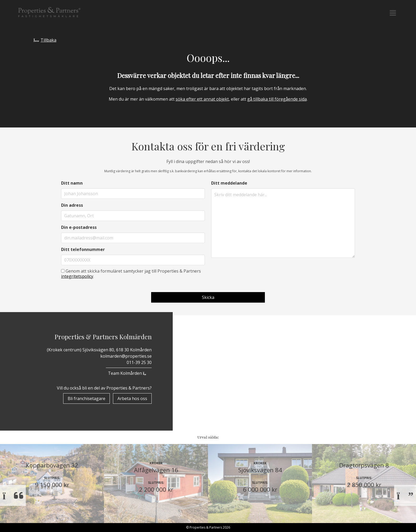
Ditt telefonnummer (83, 249)
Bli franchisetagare (86, 398)
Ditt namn (72, 183)
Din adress (72, 205)
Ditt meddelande (229, 183)
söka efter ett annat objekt (202, 99)
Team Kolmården (129, 373)
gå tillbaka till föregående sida (277, 99)
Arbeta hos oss (132, 398)
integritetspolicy (77, 276)
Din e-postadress (79, 227)
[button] (393, 13)
